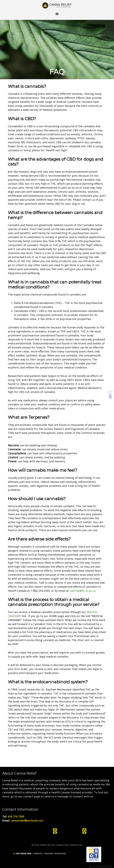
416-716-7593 (16, 817)
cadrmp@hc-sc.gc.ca (83, 591)
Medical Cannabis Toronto (57, 5)
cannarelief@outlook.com (27, 821)
